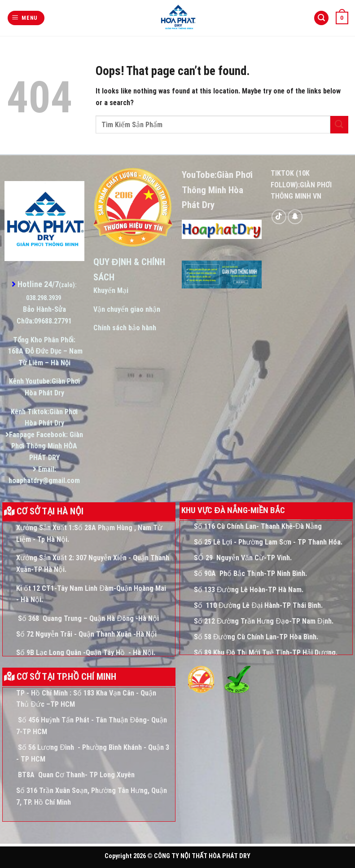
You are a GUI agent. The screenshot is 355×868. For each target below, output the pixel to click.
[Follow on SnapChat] (295, 217)
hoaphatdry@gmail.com (44, 480)
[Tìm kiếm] (321, 18)
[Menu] (26, 18)
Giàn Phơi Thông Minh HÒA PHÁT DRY (47, 446)
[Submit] (339, 125)
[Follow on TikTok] (279, 217)
